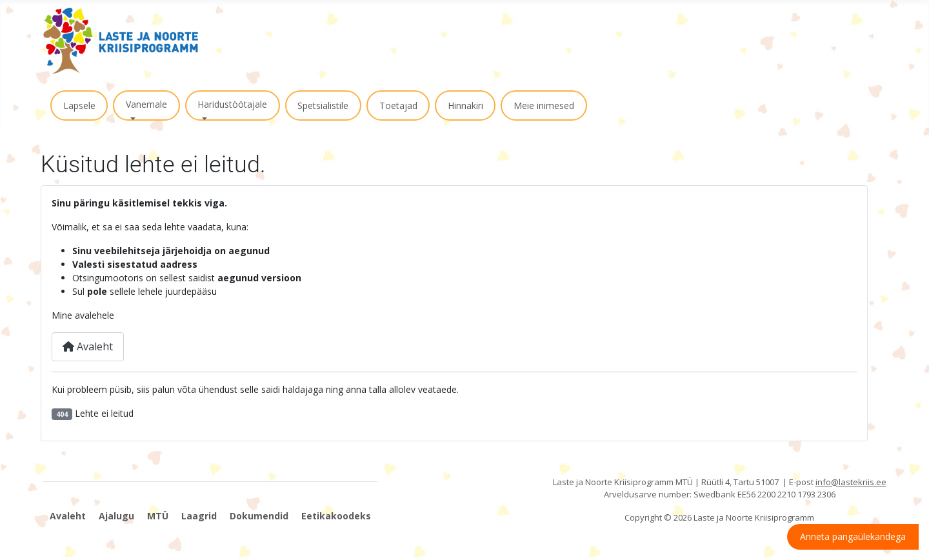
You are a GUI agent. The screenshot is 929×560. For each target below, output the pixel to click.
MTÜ (158, 516)
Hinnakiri (465, 105)
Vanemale (146, 104)
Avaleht (88, 346)
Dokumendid (259, 516)
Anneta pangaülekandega (853, 536)
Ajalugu (116, 516)
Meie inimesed (544, 105)
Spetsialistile (323, 105)
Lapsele (79, 105)
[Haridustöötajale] (202, 119)
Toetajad (398, 105)
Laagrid (199, 516)
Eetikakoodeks (336, 516)
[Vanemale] (131, 119)
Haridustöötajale (232, 104)
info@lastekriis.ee (851, 482)
